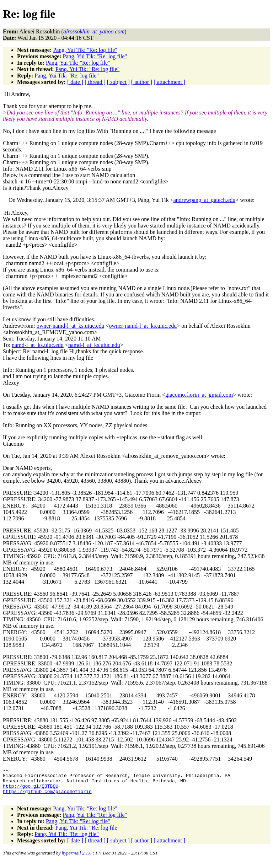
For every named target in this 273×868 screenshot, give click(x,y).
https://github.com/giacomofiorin (47, 797)
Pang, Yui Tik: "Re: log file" (85, 50)
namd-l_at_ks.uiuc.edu (38, 345)
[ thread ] (95, 82)
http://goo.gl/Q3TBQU (31, 790)
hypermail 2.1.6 (77, 859)
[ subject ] (118, 82)
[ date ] (75, 82)
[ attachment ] (169, 82)
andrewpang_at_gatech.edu (205, 200)
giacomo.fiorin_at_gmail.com (199, 395)
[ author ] (142, 82)
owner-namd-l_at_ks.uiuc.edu (71, 326)
